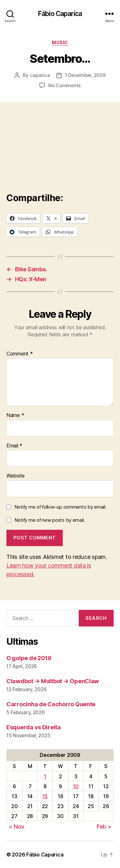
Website (16, 476)
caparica (40, 75)
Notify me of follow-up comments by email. (60, 507)
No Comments (64, 85)
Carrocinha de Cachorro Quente (51, 704)
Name (15, 415)
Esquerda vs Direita (34, 727)
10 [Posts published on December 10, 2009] (76, 786)
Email (14, 446)
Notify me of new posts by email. (50, 520)
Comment (20, 354)
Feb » (104, 827)
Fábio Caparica (60, 14)
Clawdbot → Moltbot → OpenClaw (53, 681)
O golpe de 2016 (29, 658)
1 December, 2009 (85, 75)
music (60, 42)
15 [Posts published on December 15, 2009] (45, 796)
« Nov (17, 827)
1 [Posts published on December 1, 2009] (45, 776)
